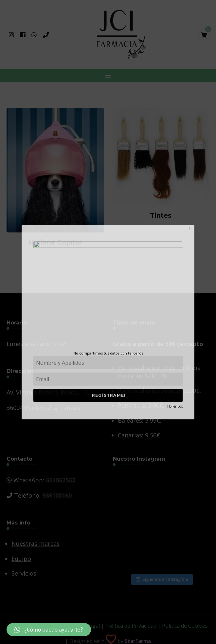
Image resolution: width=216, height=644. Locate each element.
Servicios (24, 573)
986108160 (57, 495)
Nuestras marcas (36, 543)
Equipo (21, 559)
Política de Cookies (185, 626)
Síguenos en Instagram (162, 579)
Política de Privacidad (131, 626)
